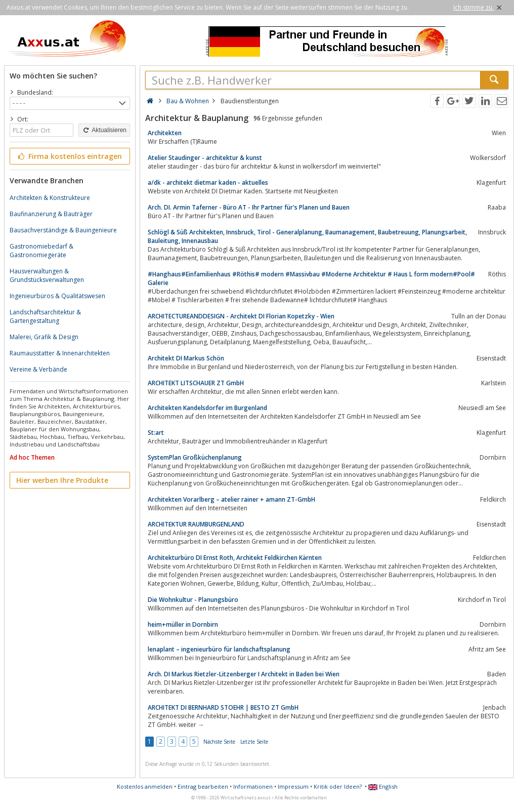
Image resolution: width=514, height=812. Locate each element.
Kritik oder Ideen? (338, 786)
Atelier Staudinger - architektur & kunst (205, 158)
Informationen (253, 786)
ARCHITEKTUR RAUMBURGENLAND (196, 524)
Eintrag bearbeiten (203, 786)
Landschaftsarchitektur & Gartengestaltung (45, 316)
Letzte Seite (254, 742)
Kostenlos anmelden (145, 786)
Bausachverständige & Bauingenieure (63, 230)
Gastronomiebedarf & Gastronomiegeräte (41, 251)
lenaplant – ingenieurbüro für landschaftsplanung (219, 649)
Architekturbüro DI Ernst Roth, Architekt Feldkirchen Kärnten (235, 558)
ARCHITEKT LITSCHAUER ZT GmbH (196, 383)
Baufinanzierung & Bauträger (51, 214)
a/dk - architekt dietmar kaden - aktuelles (208, 182)
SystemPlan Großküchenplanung (195, 457)
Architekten (165, 133)
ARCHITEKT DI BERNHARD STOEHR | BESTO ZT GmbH (223, 707)
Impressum (293, 786)
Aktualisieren (104, 130)
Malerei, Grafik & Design (44, 337)
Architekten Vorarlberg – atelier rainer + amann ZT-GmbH (231, 499)
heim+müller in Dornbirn (183, 624)
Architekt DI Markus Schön (186, 358)
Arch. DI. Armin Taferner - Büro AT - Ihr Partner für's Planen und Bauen (249, 207)
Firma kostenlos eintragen (69, 156)
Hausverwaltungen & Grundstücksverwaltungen (47, 275)
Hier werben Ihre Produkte (62, 480)
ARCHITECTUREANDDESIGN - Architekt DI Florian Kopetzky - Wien (241, 316)
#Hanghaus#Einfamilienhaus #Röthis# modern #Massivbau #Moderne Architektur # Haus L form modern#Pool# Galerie (311, 278)
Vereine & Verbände (38, 369)
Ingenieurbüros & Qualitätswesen (57, 296)
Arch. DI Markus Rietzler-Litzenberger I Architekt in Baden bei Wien (244, 674)
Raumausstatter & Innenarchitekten (60, 353)
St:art (156, 433)
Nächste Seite (219, 742)
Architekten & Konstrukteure (50, 198)
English (383, 786)
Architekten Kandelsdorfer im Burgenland (207, 408)
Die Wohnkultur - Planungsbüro (193, 600)
